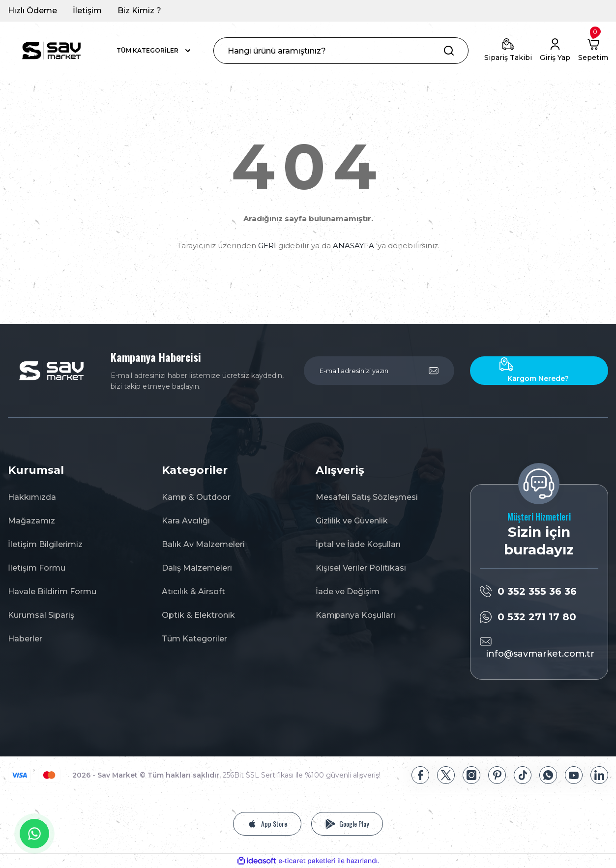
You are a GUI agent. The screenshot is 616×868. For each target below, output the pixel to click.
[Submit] (434, 371)
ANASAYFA (353, 246)
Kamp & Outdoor (196, 497)
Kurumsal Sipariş (41, 615)
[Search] (341, 51)
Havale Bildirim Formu (52, 592)
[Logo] (51, 51)
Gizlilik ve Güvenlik (352, 521)
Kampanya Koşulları (355, 615)
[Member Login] (555, 51)
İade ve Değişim (348, 592)
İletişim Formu (37, 568)
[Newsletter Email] (379, 371)
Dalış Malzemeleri (197, 568)
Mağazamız (31, 521)
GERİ (267, 246)
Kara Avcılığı (186, 521)
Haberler (25, 639)
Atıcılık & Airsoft (193, 592)
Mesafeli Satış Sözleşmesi (367, 497)
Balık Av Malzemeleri (203, 544)
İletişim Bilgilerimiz (45, 544)
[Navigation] (154, 51)
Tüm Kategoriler (194, 639)
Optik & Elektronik (198, 615)
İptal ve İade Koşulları (358, 544)
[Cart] (593, 51)
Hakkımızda (32, 497)
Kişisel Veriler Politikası (361, 568)
